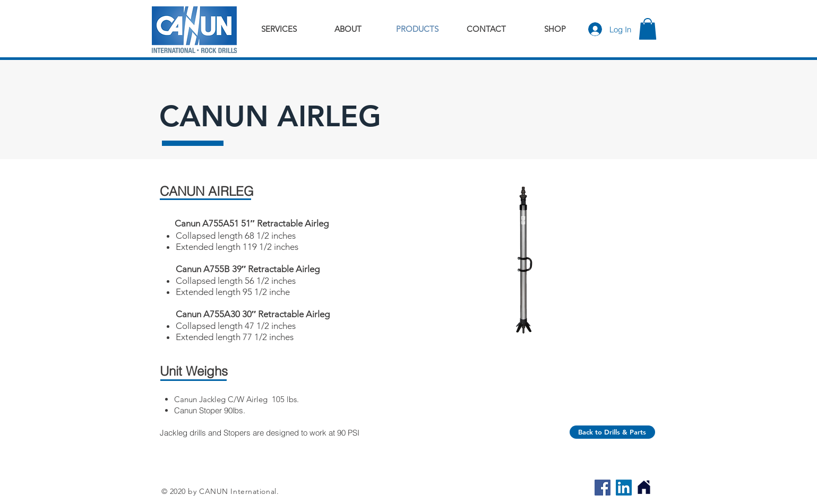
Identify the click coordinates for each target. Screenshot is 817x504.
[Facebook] (603, 488)
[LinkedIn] (624, 488)
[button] (648, 29)
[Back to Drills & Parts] (612, 432)
